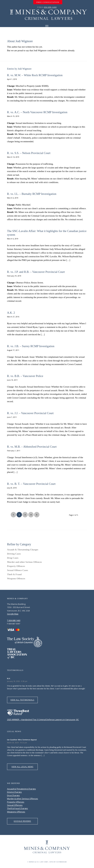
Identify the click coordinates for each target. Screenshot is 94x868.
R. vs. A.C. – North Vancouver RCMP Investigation (37, 112)
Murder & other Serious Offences (23, 799)
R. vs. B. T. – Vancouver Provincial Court (31, 484)
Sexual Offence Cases (18, 570)
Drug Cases (13, 558)
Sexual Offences (15, 805)
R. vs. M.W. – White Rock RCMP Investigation (35, 75)
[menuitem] (48, 2)
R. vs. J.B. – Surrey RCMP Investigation (31, 346)
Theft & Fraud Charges (17, 808)
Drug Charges (13, 795)
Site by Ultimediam (58, 862)
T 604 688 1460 (14, 620)
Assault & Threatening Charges (23, 550)
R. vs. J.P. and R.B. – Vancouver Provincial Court (36, 272)
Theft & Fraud (14, 574)
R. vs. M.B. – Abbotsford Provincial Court (32, 447)
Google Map (13, 614)
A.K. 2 (11, 313)
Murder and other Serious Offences (24, 562)
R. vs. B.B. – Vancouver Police (25, 376)
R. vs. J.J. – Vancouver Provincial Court (30, 413)
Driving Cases (14, 554)
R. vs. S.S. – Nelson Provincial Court (29, 153)
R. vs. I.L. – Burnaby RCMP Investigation (32, 194)
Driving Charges (14, 792)
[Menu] (47, 26)
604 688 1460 (50, 7)
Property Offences (16, 566)
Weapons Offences (16, 579)
